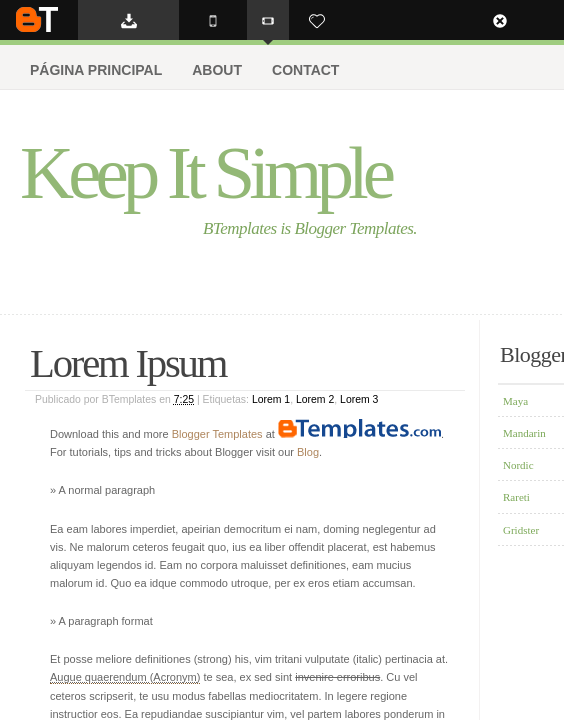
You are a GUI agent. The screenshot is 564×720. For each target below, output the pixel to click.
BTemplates (37, 19)
